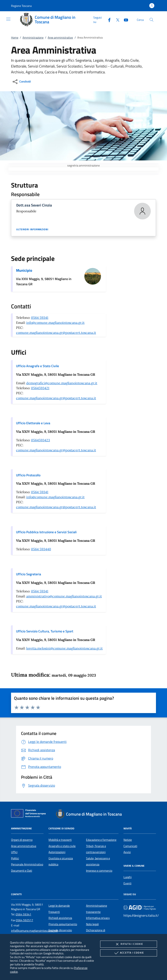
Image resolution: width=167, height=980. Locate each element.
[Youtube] (124, 19)
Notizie (128, 840)
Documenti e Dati (22, 871)
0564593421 (40, 388)
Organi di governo (22, 840)
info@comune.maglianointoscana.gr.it (55, 323)
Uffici (14, 852)
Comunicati (130, 846)
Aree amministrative (60, 38)
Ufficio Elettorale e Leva (33, 423)
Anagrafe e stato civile (62, 846)
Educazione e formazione (101, 840)
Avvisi (127, 852)
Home (15, 38)
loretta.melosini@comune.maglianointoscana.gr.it (64, 648)
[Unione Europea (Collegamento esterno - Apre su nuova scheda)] (30, 814)
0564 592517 (24, 920)
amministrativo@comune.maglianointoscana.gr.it (64, 596)
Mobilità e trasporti (60, 840)
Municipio (24, 270)
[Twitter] (116, 19)
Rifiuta (128, 944)
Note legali (92, 924)
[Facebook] (108, 19)
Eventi (127, 883)
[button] (21, 6)
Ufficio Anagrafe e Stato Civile (37, 366)
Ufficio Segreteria (29, 574)
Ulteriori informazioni (32, 229)
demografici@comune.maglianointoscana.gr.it (62, 383)
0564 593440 (41, 549)
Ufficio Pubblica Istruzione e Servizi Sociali (46, 532)
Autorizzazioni (57, 852)
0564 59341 (40, 318)
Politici (15, 858)
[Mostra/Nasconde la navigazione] (8, 19)
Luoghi (128, 877)
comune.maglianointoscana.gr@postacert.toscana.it (56, 333)
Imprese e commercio (99, 871)
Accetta (129, 953)
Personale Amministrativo (27, 864)
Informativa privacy (98, 918)
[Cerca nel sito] (151, 20)
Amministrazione (33, 38)
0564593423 (41, 440)
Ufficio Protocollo (28, 475)
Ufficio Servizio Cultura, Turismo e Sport (45, 631)
